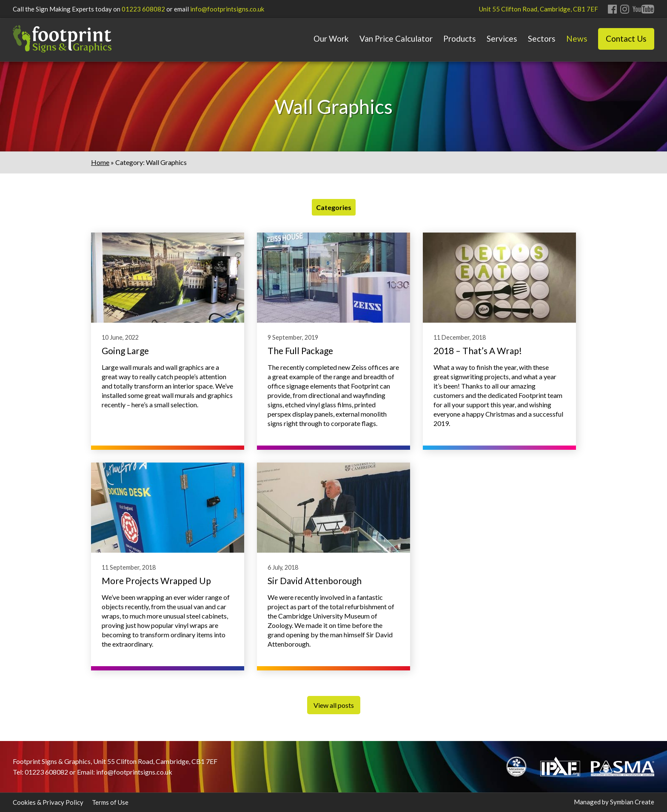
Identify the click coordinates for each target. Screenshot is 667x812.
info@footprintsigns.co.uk (227, 9)
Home (100, 162)
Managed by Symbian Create (614, 802)
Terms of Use (110, 802)
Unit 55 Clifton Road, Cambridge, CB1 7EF (539, 9)
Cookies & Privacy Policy (48, 802)
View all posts (334, 705)
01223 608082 (143, 9)
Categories (334, 207)
